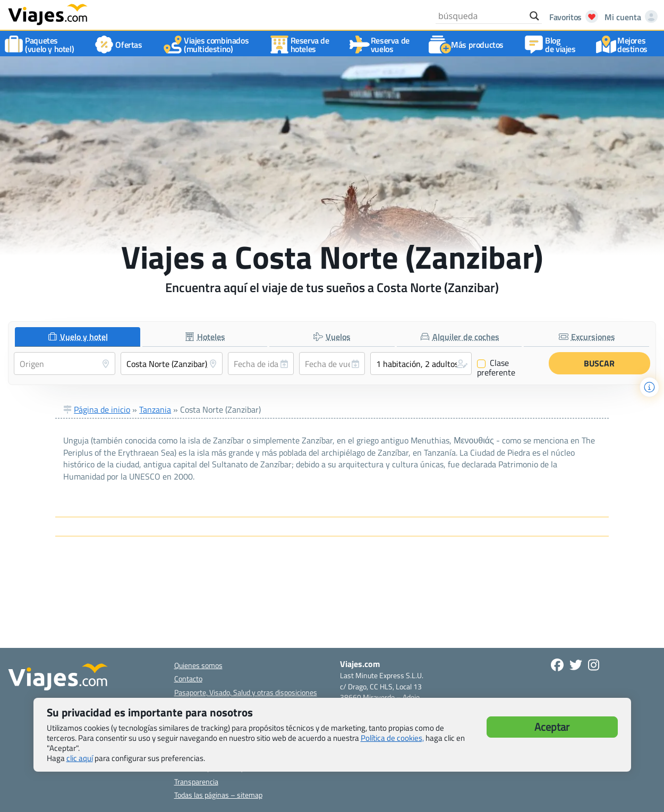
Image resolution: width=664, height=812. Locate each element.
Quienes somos (198, 665)
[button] (421, 364)
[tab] (78, 337)
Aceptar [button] (552, 727)
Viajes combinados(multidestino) (208, 45)
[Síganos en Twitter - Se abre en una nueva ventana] (576, 665)
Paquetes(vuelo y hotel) (41, 45)
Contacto (188, 678)
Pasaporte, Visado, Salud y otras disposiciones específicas (246, 696)
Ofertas (120, 45)
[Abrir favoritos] (571, 17)
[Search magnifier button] (534, 16)
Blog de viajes (552, 45)
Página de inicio (102, 409)
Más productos (469, 45)
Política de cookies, (392, 738)
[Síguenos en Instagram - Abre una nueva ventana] (594, 665)
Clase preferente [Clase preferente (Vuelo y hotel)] (496, 367)
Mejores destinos (624, 45)
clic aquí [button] (80, 758)
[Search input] (481, 16)
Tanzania (155, 409)
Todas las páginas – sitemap (218, 795)
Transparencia (196, 781)
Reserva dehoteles (301, 45)
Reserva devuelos (382, 45)
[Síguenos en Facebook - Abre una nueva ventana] (557, 665)
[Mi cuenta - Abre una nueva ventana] (629, 17)
